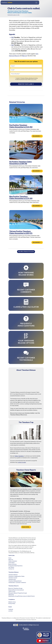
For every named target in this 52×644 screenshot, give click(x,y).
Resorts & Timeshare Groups (15, 588)
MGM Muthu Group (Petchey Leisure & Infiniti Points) (21, 596)
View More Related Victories (26, 252)
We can (46, 635)
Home (10, 558)
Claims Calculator (19, 456)
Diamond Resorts (14, 56)
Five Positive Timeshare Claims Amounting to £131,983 (21, 126)
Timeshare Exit (12, 579)
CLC (13, 37)
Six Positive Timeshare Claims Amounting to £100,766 (21, 163)
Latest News (11, 563)
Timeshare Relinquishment (15, 581)
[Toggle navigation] (36, 3)
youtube (11, 611)
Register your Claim (26, 84)
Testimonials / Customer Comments (17, 582)
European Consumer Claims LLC (28, 618)
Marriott (25, 56)
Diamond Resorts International (16, 590)
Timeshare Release (13, 575)
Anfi (37, 54)
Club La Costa (12, 591)
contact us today (22, 462)
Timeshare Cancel (13, 578)
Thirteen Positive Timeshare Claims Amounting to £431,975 (21, 232)
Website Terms (12, 602)
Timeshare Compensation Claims (16, 576)
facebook (11, 609)
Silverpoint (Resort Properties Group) (18, 593)
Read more (37, 136)
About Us (11, 560)
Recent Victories (12, 564)
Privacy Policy (34, 79)
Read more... (26, 527)
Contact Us (11, 569)
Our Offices (11, 567)
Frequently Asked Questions (15, 566)
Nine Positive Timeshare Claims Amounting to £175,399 (21, 197)
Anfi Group (11, 595)
